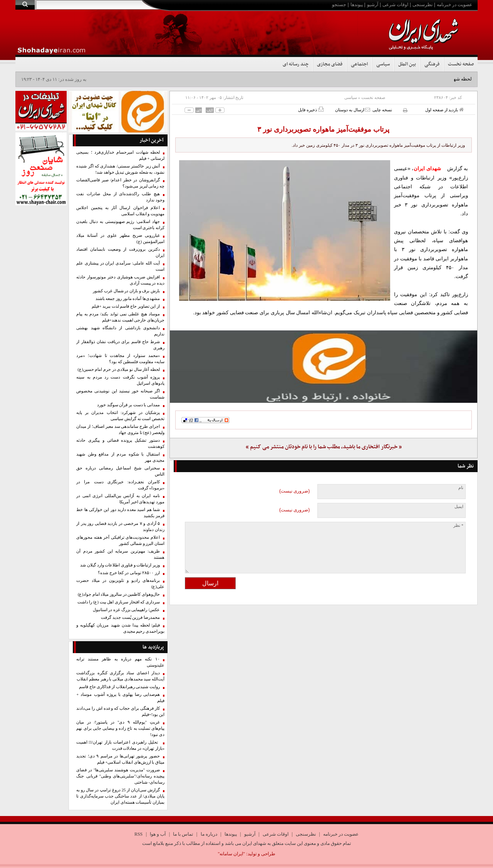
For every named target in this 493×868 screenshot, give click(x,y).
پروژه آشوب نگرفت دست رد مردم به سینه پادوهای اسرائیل (120, 380)
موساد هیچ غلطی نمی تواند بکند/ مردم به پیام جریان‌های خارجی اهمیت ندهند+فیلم (120, 317)
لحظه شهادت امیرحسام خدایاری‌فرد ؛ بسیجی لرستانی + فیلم (120, 155)
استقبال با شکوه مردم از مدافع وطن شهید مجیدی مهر (120, 457)
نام (461, 488)
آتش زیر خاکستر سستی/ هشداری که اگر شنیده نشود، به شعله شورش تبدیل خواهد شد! (120, 169)
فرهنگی (432, 64)
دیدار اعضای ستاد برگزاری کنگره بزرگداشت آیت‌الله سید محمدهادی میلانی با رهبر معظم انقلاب (120, 676)
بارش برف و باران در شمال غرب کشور (126, 291)
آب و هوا (158, 834)
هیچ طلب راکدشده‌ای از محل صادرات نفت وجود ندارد (120, 197)
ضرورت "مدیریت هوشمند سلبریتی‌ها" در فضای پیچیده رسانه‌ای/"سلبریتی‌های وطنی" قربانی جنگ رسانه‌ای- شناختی (120, 776)
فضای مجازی (330, 64)
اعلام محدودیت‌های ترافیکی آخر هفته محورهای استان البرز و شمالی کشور (120, 540)
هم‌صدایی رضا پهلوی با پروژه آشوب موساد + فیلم (120, 698)
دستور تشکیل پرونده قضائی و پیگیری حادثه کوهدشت (120, 443)
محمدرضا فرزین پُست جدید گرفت (130, 617)
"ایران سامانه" (231, 854)
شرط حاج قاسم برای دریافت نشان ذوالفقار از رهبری (120, 345)
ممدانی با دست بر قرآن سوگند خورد (128, 405)
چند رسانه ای (296, 64)
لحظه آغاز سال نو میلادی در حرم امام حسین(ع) (119, 369)
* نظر (458, 525)
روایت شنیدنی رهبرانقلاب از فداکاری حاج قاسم (119, 687)
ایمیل (459, 507)
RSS (138, 834)
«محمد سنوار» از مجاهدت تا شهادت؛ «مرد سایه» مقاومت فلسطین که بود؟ (120, 359)
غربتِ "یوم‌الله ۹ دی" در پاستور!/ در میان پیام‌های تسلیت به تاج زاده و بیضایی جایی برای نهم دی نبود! (120, 728)
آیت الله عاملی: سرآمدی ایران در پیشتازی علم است (120, 266)
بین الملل (407, 64)
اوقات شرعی (395, 5)
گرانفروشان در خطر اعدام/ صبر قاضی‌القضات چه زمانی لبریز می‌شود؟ (120, 183)
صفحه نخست (461, 64)
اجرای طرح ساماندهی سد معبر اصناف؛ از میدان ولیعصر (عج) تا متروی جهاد (120, 430)
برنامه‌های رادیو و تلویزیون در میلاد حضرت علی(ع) (120, 584)
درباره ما (209, 834)
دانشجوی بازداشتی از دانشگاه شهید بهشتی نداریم (120, 331)
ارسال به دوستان (353, 110)
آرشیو (373, 5)
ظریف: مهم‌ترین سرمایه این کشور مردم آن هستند (120, 554)
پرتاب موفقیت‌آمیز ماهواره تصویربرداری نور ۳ (323, 129)
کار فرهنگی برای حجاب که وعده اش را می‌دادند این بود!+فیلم (120, 711)
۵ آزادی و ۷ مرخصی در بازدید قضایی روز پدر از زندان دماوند (120, 527)
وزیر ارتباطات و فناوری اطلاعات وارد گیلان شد (120, 565)
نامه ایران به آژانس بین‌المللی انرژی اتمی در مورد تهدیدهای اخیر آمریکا (120, 499)
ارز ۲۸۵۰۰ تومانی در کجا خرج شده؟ (129, 573)
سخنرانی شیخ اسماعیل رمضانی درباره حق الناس (120, 471)
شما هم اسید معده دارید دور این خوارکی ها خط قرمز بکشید (120, 513)
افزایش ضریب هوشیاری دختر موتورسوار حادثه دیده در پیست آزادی (120, 280)
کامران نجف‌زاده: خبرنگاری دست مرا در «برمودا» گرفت (120, 485)
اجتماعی (359, 64)
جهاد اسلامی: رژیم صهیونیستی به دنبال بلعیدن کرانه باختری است (120, 225)
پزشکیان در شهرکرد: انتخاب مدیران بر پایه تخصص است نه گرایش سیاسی (120, 416)
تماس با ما (183, 834)
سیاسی (383, 64)
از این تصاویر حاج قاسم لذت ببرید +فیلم (126, 306)
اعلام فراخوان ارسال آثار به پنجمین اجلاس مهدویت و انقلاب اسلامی (120, 211)
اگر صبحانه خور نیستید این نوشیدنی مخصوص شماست (120, 394)
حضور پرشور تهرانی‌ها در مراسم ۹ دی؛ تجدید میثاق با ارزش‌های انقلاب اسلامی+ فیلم (120, 759)
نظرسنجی (423, 5)
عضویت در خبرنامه (454, 5)
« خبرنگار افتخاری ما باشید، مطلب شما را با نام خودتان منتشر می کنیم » (324, 447)
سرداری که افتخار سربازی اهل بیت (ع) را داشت (119, 602)
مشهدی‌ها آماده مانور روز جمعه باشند (128, 299)
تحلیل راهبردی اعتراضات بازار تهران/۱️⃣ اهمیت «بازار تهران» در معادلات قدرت (120, 745)
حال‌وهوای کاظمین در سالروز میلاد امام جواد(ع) (119, 594)
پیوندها (357, 5)
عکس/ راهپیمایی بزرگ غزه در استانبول (126, 610)
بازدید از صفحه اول (444, 110)
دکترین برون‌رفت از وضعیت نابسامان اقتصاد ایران (120, 252)
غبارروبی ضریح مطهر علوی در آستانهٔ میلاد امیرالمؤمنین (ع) (120, 239)
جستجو (339, 5)
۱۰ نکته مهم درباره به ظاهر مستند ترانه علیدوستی (120, 662)
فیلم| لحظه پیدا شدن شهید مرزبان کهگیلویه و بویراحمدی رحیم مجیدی (120, 628)
